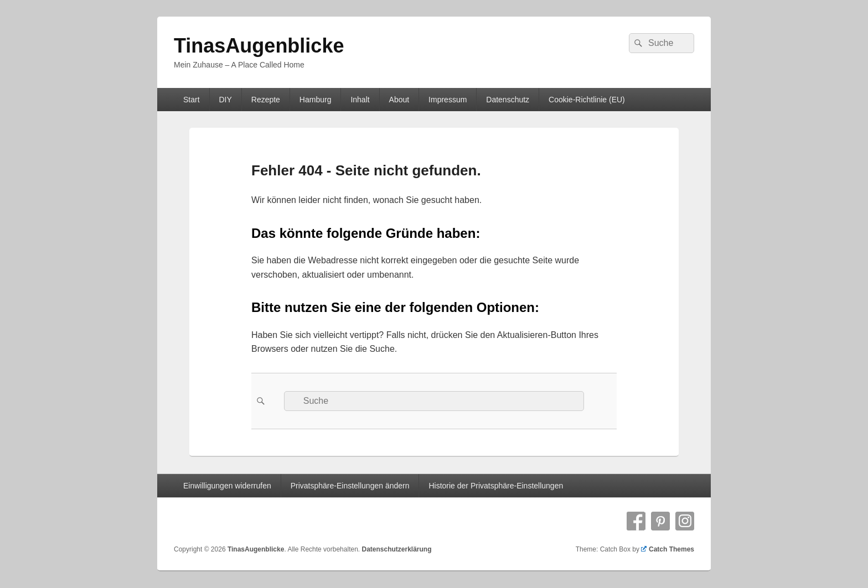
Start (192, 100)
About (399, 100)
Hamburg (316, 100)
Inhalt (360, 100)
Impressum (448, 100)
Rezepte (266, 100)
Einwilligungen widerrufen (227, 486)
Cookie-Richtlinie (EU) (587, 100)
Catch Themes (668, 549)
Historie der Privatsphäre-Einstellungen (496, 486)
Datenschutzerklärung (396, 549)
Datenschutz (508, 100)
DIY (225, 100)
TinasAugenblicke (259, 46)
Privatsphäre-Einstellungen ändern (350, 486)
